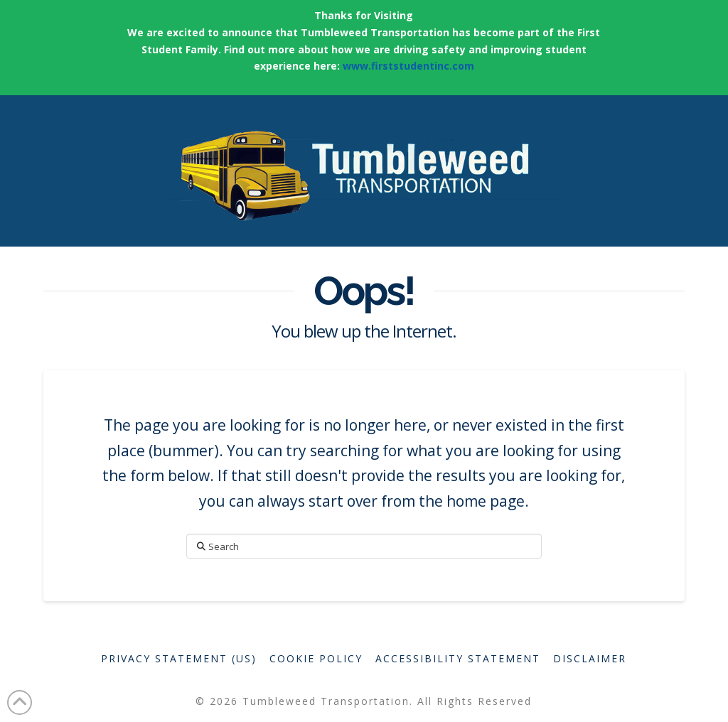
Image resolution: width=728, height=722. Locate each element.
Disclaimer (590, 658)
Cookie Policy (316, 658)
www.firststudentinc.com (408, 66)
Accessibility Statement (458, 658)
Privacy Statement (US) (179, 658)
